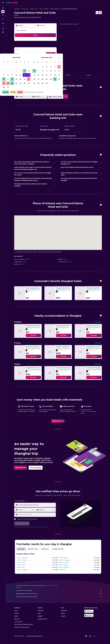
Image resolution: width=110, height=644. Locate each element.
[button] (3, 3)
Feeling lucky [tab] (45, 549)
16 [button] (27, 54)
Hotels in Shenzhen (22, 560)
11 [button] (36, 50)
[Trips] (3, 24)
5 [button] (40, 46)
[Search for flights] (3, 8)
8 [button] (52, 46)
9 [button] (27, 50)
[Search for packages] (3, 19)
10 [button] (32, 50)
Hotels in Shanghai (44, 9)
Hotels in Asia (25, 9)
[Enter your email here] (37, 515)
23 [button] (27, 58)
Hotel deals (17, 9)
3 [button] (32, 46)
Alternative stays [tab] (33, 549)
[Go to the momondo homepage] (12, 3)
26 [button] (40, 58)
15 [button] (52, 50)
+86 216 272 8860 (20, 19)
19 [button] (40, 54)
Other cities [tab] (21, 549)
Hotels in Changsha (22, 570)
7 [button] (48, 46)
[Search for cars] (3, 15)
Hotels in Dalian (21, 565)
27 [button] (44, 58)
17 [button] (32, 54)
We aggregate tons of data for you (59, 594)
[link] (33, 335)
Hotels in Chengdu (64, 563)
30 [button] (27, 62)
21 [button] (48, 54)
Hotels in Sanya (21, 563)
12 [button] (40, 50)
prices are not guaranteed (51, 585)
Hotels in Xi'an (62, 570)
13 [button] (44, 50)
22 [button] (52, 54)
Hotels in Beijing (63, 558)
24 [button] (32, 58)
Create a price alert (86, 412)
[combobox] (37, 505)
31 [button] (32, 62)
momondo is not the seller (59, 590)
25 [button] (36, 58)
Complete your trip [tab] (58, 549)
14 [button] (48, 50)
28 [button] (48, 58)
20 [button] (44, 54)
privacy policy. (45, 527)
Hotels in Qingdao (63, 565)
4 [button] (36, 46)
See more (98, 322)
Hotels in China (34, 9)
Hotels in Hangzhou (64, 567)
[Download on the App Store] (89, 615)
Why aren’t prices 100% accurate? (59, 597)
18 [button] (36, 54)
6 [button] (44, 46)
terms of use (36, 527)
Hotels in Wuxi (21, 567)
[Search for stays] (3, 12)
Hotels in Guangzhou (22, 558)
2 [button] (27, 46)
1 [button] (52, 42)
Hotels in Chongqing (64, 560)
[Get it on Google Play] (89, 611)
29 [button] (52, 58)
